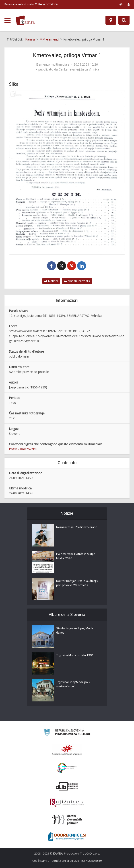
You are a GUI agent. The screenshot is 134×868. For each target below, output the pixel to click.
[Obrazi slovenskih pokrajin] (67, 820)
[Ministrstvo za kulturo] (67, 733)
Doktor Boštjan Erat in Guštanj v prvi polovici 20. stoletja (78, 584)
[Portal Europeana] (67, 768)
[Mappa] (111, 20)
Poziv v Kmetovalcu (23, 449)
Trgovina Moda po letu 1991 (76, 656)
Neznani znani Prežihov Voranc (78, 528)
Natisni (51, 281)
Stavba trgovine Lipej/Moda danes (76, 631)
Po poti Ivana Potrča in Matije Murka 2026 (76, 557)
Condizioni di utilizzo (65, 861)
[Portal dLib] (67, 786)
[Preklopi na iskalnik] (124, 20)
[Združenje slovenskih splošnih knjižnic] (67, 803)
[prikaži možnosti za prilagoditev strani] (121, 4)
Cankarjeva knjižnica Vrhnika (79, 69)
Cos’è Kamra (41, 861)
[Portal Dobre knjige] (67, 837)
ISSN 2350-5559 (92, 861)
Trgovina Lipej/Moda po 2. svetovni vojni (74, 685)
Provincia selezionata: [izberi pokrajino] (31, 4)
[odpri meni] (7, 20)
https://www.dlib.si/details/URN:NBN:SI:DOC (40, 331)
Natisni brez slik (77, 281)
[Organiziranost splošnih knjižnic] (67, 750)
